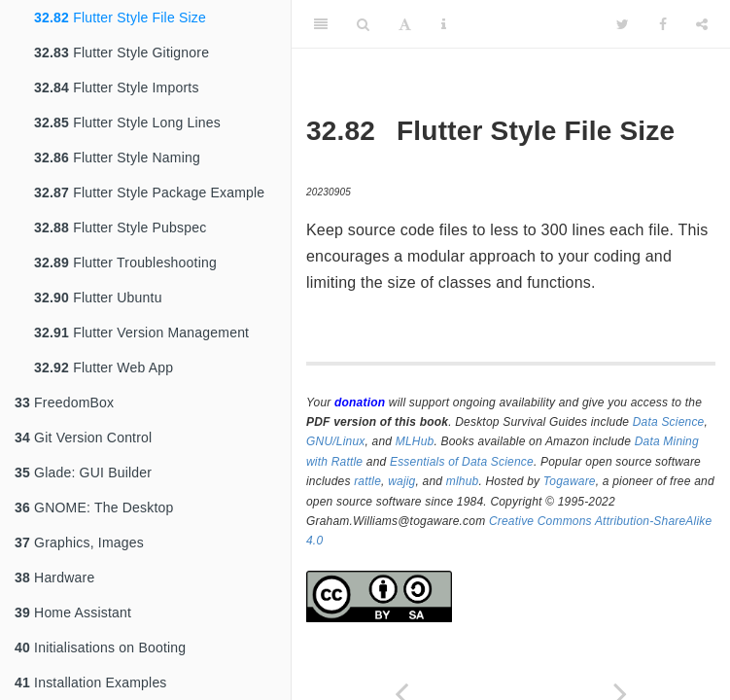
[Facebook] (663, 24)
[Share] (702, 24)
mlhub (463, 481)
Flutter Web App (104, 367)
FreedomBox (64, 402)
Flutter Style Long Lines (127, 122)
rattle (367, 481)
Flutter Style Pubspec (120, 227)
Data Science (669, 422)
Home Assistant (73, 612)
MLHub (415, 441)
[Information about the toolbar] (444, 24)
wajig (401, 481)
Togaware (570, 481)
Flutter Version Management (141, 332)
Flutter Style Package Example (149, 192)
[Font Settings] (405, 24)
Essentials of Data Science (462, 462)
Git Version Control (83, 437)
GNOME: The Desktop (94, 507)
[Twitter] (623, 24)
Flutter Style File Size (120, 17)
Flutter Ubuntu (98, 297)
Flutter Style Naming (117, 157)
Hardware (54, 577)
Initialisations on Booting (100, 647)
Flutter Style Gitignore (122, 52)
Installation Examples (91, 682)
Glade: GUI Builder (83, 472)
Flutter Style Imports (117, 87)
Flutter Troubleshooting (125, 262)
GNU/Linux (336, 441)
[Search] (363, 24)
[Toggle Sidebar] (321, 24)
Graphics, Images (79, 542)
